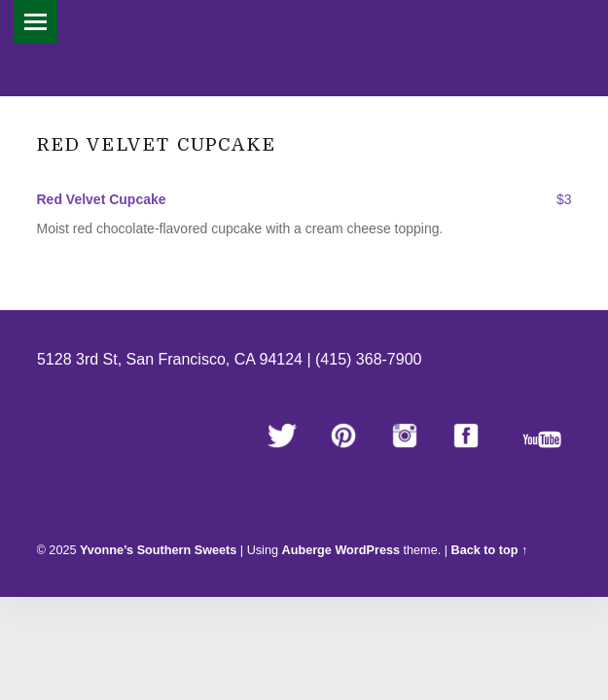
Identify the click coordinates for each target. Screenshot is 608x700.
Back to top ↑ (490, 550)
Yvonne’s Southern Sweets (259, 45)
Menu (36, 22)
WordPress (367, 550)
